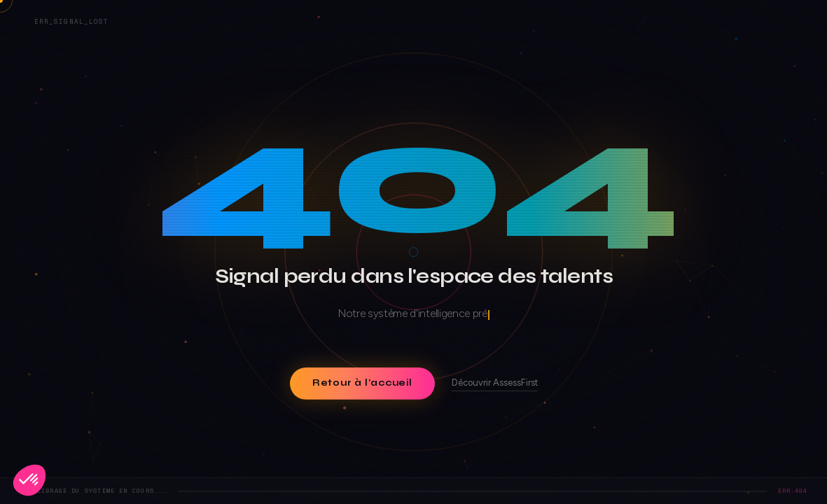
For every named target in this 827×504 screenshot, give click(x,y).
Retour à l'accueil (362, 383)
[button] (29, 480)
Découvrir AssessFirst (495, 382)
